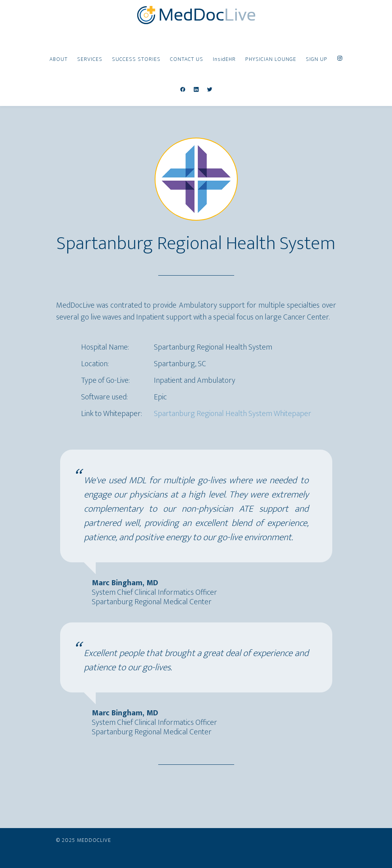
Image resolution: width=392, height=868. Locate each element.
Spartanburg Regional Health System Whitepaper (233, 414)
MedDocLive (196, 15)
